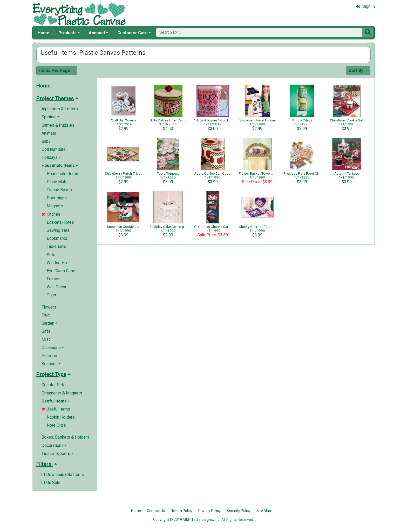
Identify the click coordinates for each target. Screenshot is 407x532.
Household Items (62, 174)
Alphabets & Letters (60, 109)
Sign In (365, 6)
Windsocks (57, 263)
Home (43, 33)
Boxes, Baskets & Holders (65, 437)
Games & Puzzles (58, 125)
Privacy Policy (209, 511)
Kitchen (51, 214)
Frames (54, 279)
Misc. (46, 339)
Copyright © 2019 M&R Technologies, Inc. (187, 520)
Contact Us (156, 511)
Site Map (264, 511)
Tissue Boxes (59, 190)
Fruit (46, 315)
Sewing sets (58, 230)
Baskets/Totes (60, 222)
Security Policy (239, 511)
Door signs (57, 198)
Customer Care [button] (133, 33)
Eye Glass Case (61, 271)
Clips (51, 295)
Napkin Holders (61, 417)
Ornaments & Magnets (62, 393)
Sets (51, 255)
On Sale (51, 483)
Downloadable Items (63, 475)
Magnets (55, 206)
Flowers (49, 307)
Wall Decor (57, 287)
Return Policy (182, 511)
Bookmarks (57, 238)
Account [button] (97, 33)
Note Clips (56, 425)
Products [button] (67, 33)
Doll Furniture (54, 149)
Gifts (46, 331)
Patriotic (49, 356)
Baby (46, 141)
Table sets (56, 246)
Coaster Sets (53, 385)
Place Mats (57, 182)
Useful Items (56, 409)
